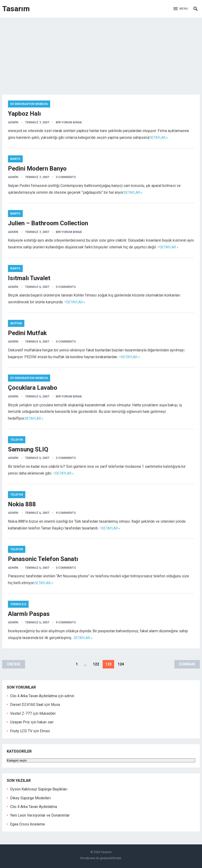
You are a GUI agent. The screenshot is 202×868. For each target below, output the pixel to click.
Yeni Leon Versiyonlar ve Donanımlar (40, 815)
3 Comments (66, 177)
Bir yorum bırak (69, 122)
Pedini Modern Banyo (37, 168)
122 (96, 664)
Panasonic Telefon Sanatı (43, 559)
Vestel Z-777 (21, 713)
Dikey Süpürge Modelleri (30, 798)
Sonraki (187, 664)
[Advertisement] (101, 53)
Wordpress (88, 858)
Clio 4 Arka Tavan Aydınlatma (34, 696)
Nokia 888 (22, 504)
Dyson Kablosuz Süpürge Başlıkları (39, 789)
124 (121, 664)
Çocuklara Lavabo (33, 388)
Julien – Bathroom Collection (48, 223)
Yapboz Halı (24, 114)
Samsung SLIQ (28, 449)
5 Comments (66, 287)
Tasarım (16, 9)
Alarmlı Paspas (29, 614)
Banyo (15, 159)
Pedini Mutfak (27, 333)
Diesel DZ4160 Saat (27, 705)
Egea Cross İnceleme (28, 824)
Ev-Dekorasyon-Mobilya (29, 104)
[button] (181, 9)
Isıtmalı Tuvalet (29, 278)
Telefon (17, 440)
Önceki (14, 664)
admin (13, 122)
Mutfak (16, 323)
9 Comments (66, 513)
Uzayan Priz (20, 722)
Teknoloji (18, 604)
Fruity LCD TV (21, 731)
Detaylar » (159, 138)
